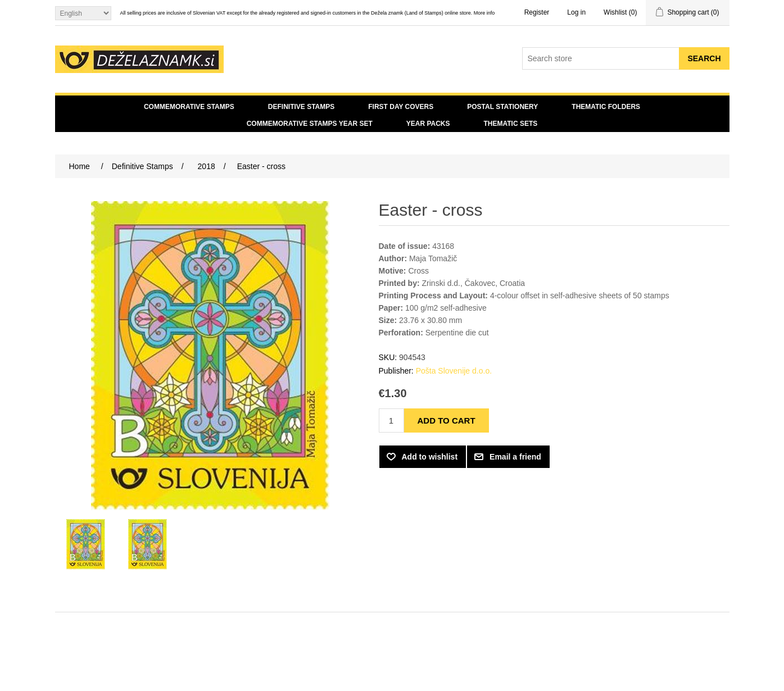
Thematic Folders (606, 107)
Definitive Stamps (301, 107)
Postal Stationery (502, 107)
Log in (576, 12)
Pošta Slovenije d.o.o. (454, 371)
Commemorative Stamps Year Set (310, 124)
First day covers (401, 107)
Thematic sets (511, 124)
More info (484, 13)
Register (537, 12)
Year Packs (428, 124)
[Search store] (601, 58)
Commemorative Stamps (189, 107)
